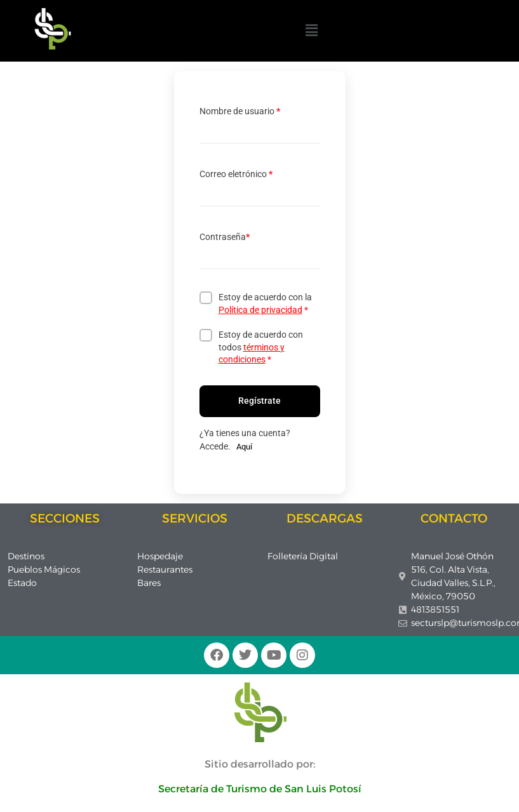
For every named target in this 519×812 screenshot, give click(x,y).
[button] (311, 30)
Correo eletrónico (236, 174)
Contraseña (225, 237)
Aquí (244, 447)
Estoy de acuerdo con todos (261, 347)
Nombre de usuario (240, 111)
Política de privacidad (260, 310)
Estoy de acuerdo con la (265, 303)
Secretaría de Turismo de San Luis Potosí (260, 789)
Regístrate (259, 401)
